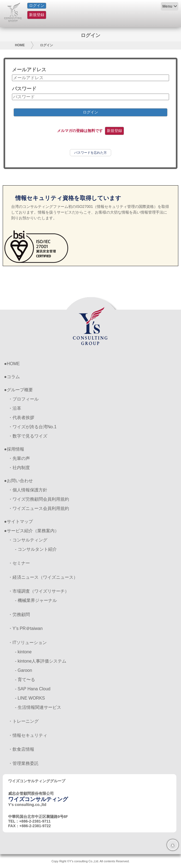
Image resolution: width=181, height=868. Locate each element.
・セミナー (19, 563)
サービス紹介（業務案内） (33, 531)
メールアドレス (29, 70)
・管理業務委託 (23, 763)
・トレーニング (23, 721)
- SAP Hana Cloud (33, 689)
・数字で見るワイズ (28, 436)
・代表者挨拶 (21, 418)
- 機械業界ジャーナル (36, 600)
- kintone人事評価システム (41, 661)
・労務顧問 (19, 615)
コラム (13, 377)
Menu (167, 6)
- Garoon (24, 670)
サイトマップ (20, 521)
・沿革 (15, 408)
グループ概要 (20, 390)
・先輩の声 (19, 458)
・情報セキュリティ (28, 735)
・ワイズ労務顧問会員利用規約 (39, 499)
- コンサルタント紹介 (36, 549)
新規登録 (37, 15)
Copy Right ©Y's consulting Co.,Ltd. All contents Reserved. (90, 861)
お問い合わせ (20, 481)
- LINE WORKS (30, 698)
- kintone (23, 652)
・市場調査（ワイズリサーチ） (39, 591)
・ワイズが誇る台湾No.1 (32, 427)
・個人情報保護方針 (28, 490)
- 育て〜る (25, 680)
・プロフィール (23, 399)
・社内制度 (19, 468)
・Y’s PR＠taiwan (25, 628)
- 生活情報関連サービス (38, 707)
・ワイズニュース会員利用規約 (39, 508)
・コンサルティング (28, 540)
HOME (20, 45)
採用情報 (15, 449)
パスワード (24, 89)
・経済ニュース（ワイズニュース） (43, 577)
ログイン (37, 5)
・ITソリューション (27, 643)
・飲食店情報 (21, 749)
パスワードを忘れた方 (90, 153)
